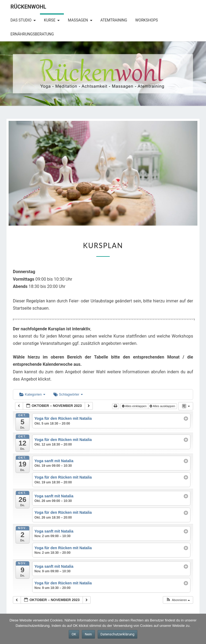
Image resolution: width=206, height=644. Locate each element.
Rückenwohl (28, 7)
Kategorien (32, 394)
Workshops (147, 20)
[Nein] (199, 629)
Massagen (78, 20)
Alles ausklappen (163, 406)
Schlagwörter (68, 394)
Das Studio (21, 20)
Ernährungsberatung (32, 34)
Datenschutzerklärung (118, 634)
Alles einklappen (135, 406)
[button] (178, 600)
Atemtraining (114, 20)
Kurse (50, 20)
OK (74, 634)
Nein (88, 634)
